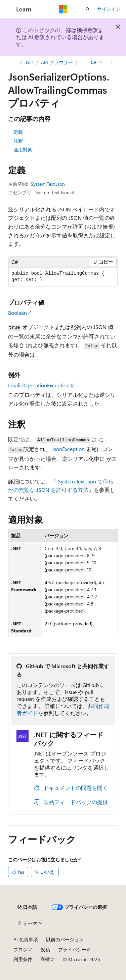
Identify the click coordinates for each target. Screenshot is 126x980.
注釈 (18, 141)
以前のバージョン (65, 939)
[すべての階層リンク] (14, 62)
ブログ (20, 949)
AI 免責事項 (26, 939)
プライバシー (72, 949)
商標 (45, 959)
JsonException (68, 449)
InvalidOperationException (39, 385)
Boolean (17, 313)
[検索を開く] (88, 9)
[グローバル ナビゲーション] (7, 9)
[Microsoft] (63, 9)
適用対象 (23, 150)
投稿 (45, 949)
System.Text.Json (48, 184)
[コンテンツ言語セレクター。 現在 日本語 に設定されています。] (27, 907)
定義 (18, 132)
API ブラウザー (57, 62)
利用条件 (23, 959)
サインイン (109, 9)
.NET (29, 62)
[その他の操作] (112, 62)
